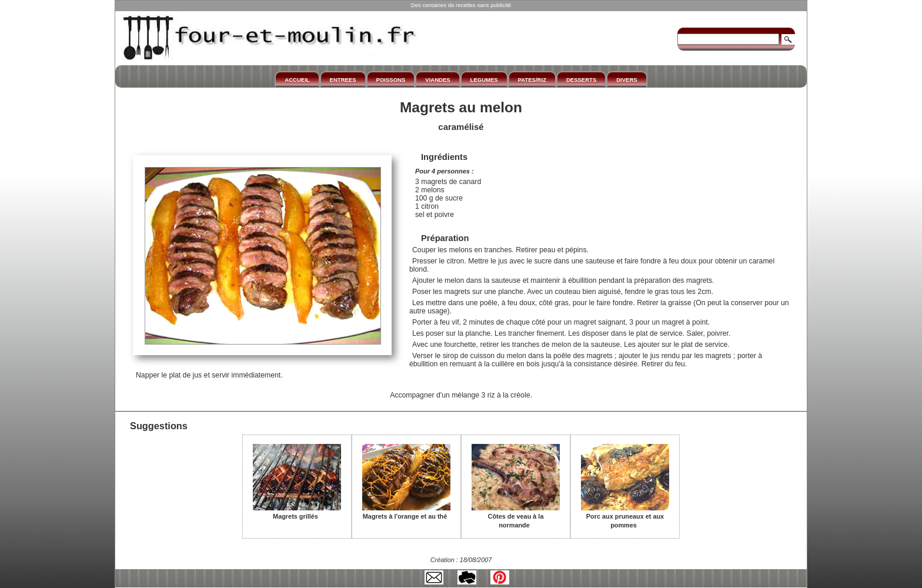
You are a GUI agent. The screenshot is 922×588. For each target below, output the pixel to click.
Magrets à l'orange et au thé (406, 512)
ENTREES (343, 80)
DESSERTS (581, 80)
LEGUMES (484, 80)
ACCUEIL (297, 80)
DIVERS (627, 80)
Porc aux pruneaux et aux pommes (625, 517)
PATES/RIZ (532, 80)
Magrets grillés (297, 512)
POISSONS (391, 80)
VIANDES (437, 80)
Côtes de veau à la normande (516, 517)
